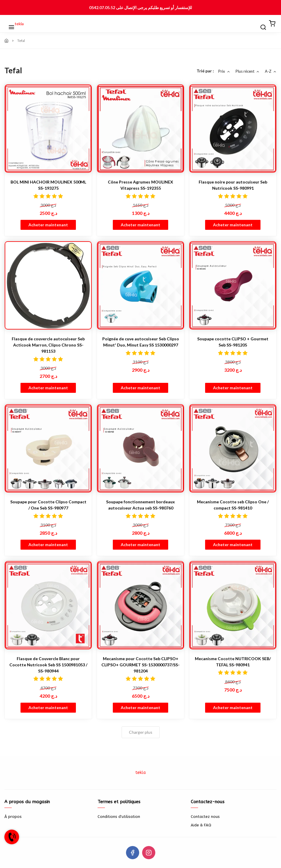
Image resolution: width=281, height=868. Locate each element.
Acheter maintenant (48, 225)
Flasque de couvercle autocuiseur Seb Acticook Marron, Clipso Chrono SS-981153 (48, 345)
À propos (13, 817)
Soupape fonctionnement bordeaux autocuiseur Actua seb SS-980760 (140, 505)
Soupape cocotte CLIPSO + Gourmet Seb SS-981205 (233, 342)
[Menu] (9, 24)
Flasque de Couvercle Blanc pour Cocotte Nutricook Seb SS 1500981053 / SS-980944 (48, 665)
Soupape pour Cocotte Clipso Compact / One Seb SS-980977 (48, 505)
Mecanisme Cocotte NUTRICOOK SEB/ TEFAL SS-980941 (233, 662)
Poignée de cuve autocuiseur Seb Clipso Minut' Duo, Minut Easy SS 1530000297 (141, 342)
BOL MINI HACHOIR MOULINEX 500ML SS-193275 (48, 185)
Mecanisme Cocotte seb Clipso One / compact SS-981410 (233, 505)
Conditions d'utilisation (119, 817)
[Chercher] (260, 24)
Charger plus (141, 732)
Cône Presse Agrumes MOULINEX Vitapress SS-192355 (140, 185)
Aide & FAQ (201, 825)
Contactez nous (205, 817)
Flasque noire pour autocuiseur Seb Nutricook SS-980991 (233, 185)
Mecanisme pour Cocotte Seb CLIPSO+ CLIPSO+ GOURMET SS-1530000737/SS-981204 (140, 665)
